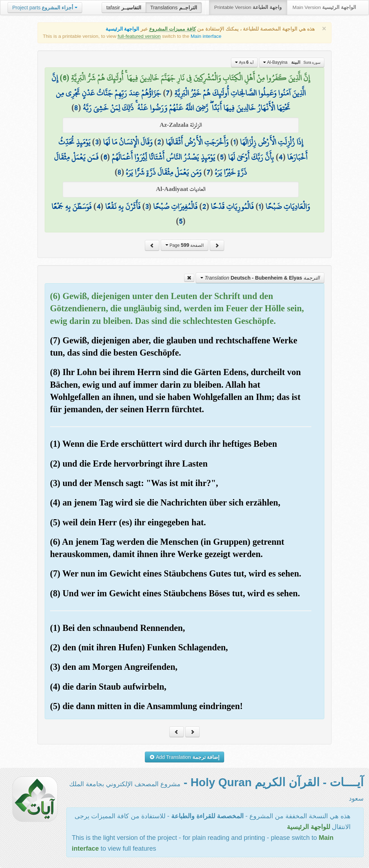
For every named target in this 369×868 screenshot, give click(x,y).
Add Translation (185, 757)
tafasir (124, 8)
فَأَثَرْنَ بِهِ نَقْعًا (123, 206)
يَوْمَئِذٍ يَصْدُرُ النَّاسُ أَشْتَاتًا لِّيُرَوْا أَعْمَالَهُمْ (163, 157)
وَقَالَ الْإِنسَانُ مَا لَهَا (128, 142)
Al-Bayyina (292, 62)
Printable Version (248, 7)
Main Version (324, 7)
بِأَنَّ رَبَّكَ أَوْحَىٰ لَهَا (251, 157)
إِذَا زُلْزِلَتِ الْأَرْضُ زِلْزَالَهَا (272, 142)
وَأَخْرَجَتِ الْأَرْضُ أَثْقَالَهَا (197, 142)
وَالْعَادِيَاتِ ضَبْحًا (288, 206)
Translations (174, 8)
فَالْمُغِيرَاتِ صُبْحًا (175, 206)
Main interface (206, 36)
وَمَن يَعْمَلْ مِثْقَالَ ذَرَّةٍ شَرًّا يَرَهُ (164, 172)
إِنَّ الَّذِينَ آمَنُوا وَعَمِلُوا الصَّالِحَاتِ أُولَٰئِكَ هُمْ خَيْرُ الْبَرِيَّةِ (179, 85)
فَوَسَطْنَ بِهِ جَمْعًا (72, 206)
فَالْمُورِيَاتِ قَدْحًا (232, 206)
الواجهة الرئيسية (123, 29)
